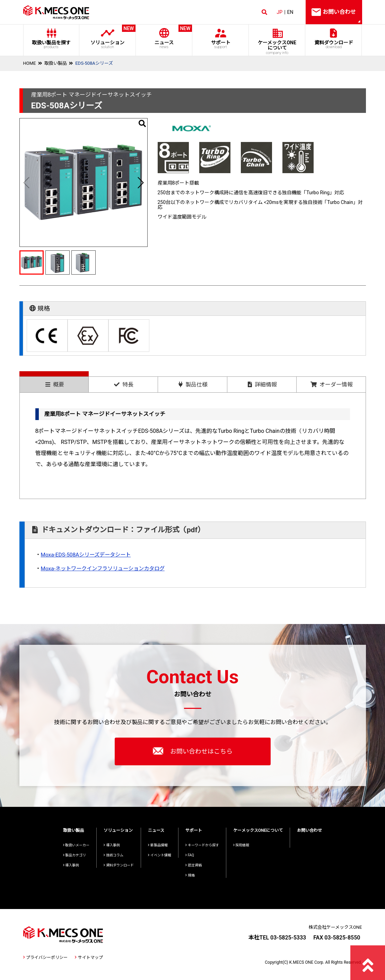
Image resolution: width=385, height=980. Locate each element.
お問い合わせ (309, 830)
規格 (190, 875)
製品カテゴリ (75, 855)
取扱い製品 (56, 63)
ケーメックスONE (277, 47)
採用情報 (241, 845)
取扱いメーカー (76, 845)
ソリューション (108, 37)
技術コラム (113, 855)
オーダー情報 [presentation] (332, 385)
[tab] (54, 382)
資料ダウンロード (334, 44)
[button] (140, 182)
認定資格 (194, 865)
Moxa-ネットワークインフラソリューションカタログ (107, 568)
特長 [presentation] (124, 385)
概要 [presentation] (55, 385)
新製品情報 (158, 845)
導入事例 (71, 865)
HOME (30, 63)
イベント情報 (160, 855)
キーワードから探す (202, 845)
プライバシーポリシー (45, 957)
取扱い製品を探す (51, 44)
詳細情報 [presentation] (262, 385)
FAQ (190, 855)
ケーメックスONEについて (258, 830)
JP (280, 12)
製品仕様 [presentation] (193, 385)
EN (290, 12)
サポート (221, 44)
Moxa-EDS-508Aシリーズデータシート (88, 555)
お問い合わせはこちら (193, 751)
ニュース (164, 37)
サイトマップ (89, 957)
